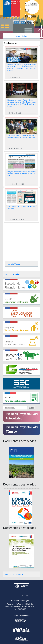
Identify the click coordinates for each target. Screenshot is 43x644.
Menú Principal (21, 36)
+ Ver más (13, 264)
